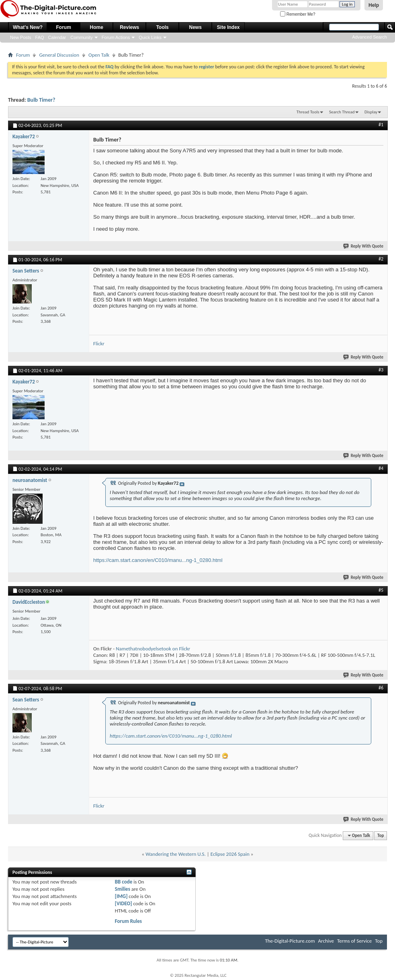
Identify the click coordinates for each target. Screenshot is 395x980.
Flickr (99, 343)
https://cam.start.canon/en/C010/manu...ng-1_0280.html (158, 560)
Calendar (57, 37)
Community (82, 37)
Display (371, 112)
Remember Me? (298, 14)
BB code (124, 882)
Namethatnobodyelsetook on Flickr (153, 649)
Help (374, 5)
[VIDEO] (124, 903)
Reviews (129, 27)
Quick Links (150, 37)
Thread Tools (308, 112)
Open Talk (99, 55)
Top (381, 835)
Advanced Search (369, 37)
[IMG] (121, 896)
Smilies (123, 889)
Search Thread (342, 112)
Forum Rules (128, 921)
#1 (381, 125)
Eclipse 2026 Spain (230, 854)
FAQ (40, 37)
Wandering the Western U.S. (176, 854)
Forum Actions (116, 37)
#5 (381, 590)
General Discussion (59, 55)
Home (97, 27)
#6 (381, 688)
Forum (64, 27)
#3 (381, 370)
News (195, 27)
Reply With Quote (364, 246)
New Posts (21, 37)
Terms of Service (354, 941)
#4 (381, 468)
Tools (163, 27)
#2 (381, 259)
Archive (326, 941)
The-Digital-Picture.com (290, 941)
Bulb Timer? (41, 100)
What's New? (28, 27)
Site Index (228, 27)
